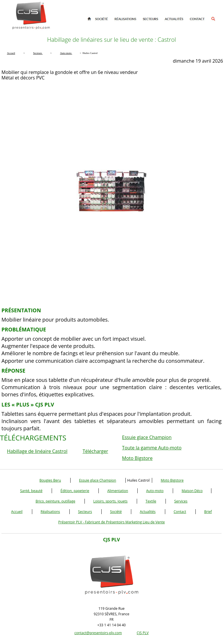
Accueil (17, 512)
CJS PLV (143, 633)
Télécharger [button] (95, 451)
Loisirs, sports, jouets (110, 501)
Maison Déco (192, 491)
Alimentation (118, 491)
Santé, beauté (31, 491)
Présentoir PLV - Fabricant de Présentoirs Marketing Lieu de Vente (111, 522)
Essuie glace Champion (147, 437)
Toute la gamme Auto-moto (152, 448)
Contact (180, 512)
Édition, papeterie (75, 491)
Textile (151, 501)
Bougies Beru (50, 480)
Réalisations (50, 512)
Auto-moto (155, 491)
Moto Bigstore (137, 458)
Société (116, 512)
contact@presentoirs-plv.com (98, 633)
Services (181, 501)
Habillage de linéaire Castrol (37, 451)
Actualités (148, 512)
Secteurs (85, 512)
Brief (208, 512)
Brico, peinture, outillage (55, 501)
